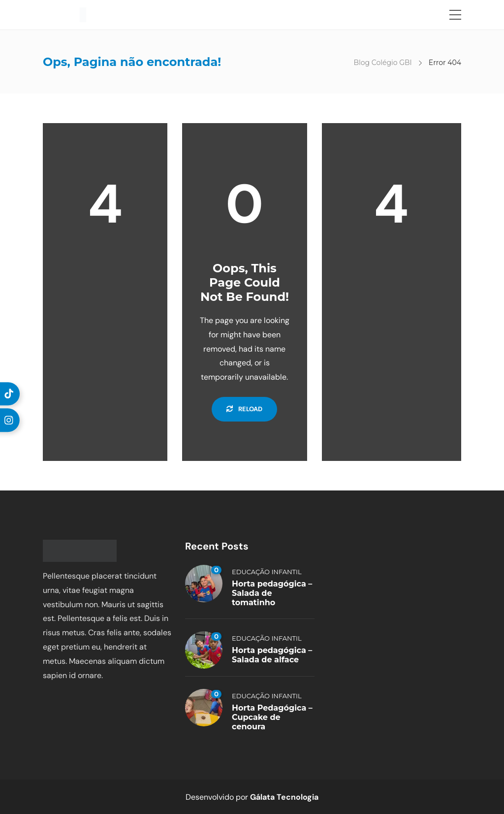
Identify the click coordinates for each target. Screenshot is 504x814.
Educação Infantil (267, 572)
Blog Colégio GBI (382, 63)
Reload (244, 409)
